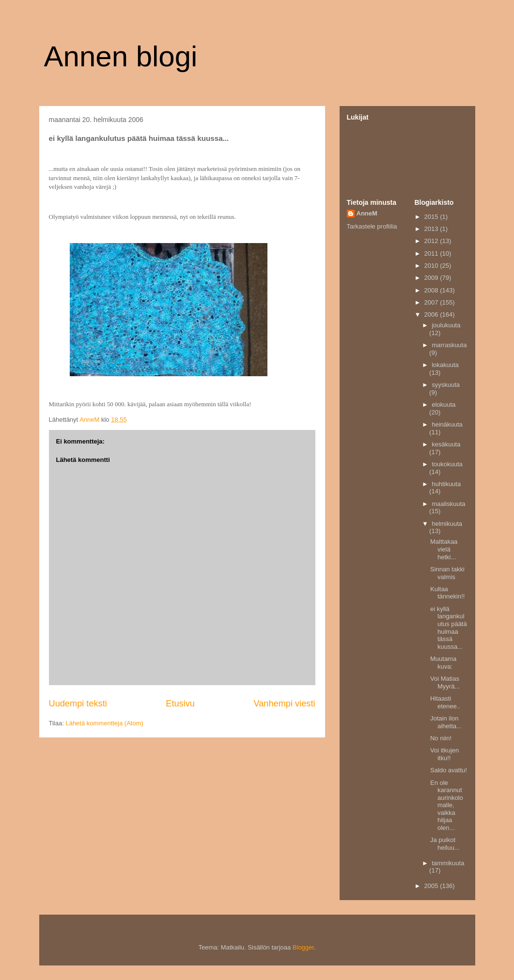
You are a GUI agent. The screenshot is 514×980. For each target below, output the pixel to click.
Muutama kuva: (443, 663)
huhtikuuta (446, 484)
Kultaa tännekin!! (447, 593)
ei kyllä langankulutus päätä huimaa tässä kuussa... (449, 628)
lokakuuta (445, 365)
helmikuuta (447, 524)
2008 (432, 290)
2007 (432, 302)
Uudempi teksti (78, 704)
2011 (432, 253)
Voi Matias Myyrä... (445, 682)
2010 (432, 266)
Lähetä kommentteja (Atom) (104, 723)
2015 (432, 217)
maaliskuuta (448, 504)
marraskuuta (449, 345)
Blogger (303, 947)
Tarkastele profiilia (372, 226)
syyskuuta (446, 385)
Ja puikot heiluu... (445, 844)
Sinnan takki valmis (447, 573)
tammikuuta (448, 863)
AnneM (367, 213)
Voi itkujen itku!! (444, 754)
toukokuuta (447, 464)
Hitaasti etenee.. (445, 702)
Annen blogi (121, 56)
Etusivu (180, 704)
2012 (432, 241)
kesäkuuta (446, 444)
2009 (432, 278)
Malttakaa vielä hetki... (444, 549)
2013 (432, 229)
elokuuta (444, 405)
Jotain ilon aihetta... (446, 722)
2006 (432, 314)
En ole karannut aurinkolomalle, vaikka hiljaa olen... (447, 805)
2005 (432, 886)
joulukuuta (446, 325)
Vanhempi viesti (284, 704)
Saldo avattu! (449, 770)
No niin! (441, 738)
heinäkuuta (447, 424)
